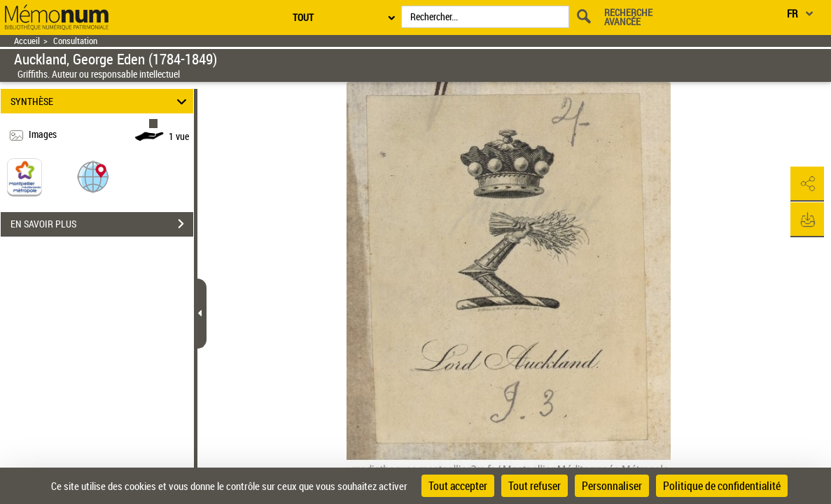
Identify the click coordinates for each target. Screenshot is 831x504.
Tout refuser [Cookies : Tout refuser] (535, 486)
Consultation (75, 41)
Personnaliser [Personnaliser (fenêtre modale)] (612, 486)
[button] (93, 176)
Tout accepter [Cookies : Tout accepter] (458, 486)
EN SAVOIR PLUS (102, 224)
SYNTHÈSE (100, 101)
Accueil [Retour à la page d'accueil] (27, 41)
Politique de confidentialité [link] (722, 486)
